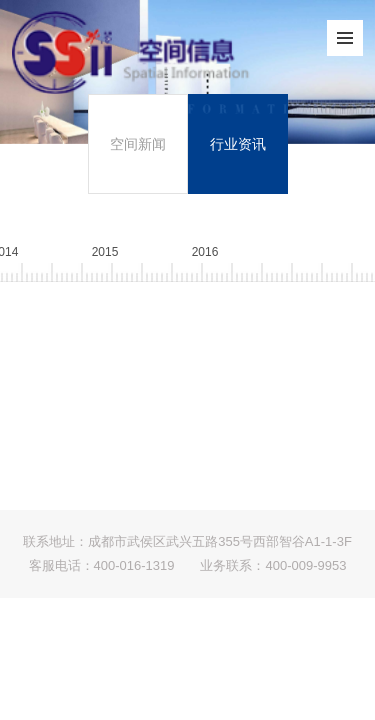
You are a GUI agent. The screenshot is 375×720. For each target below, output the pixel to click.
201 (205, 252)
